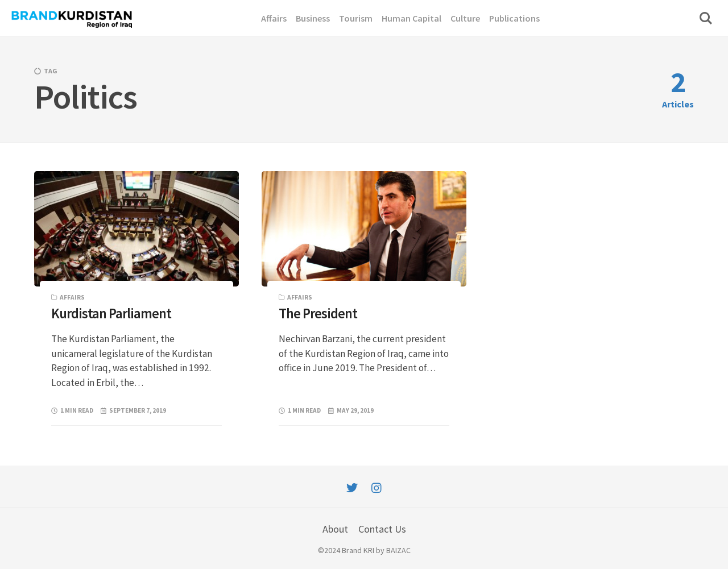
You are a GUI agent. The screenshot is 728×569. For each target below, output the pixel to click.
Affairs (72, 297)
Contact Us (382, 529)
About (335, 529)
